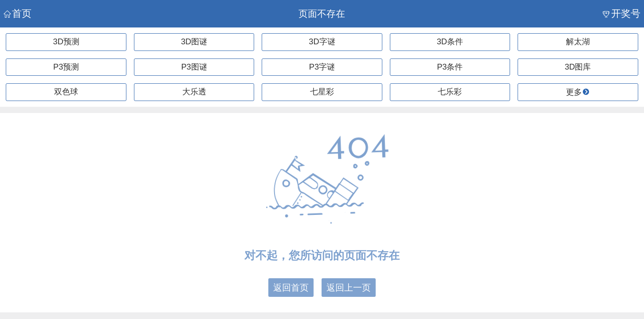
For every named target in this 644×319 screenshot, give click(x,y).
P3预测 (66, 67)
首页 (18, 14)
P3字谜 (322, 67)
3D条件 (450, 42)
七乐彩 (450, 92)
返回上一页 (349, 288)
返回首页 (291, 288)
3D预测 (66, 42)
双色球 (66, 92)
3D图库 (578, 67)
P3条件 (450, 67)
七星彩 (322, 92)
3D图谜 (194, 42)
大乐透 (194, 92)
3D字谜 (322, 42)
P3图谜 (194, 67)
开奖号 (622, 14)
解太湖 (578, 42)
